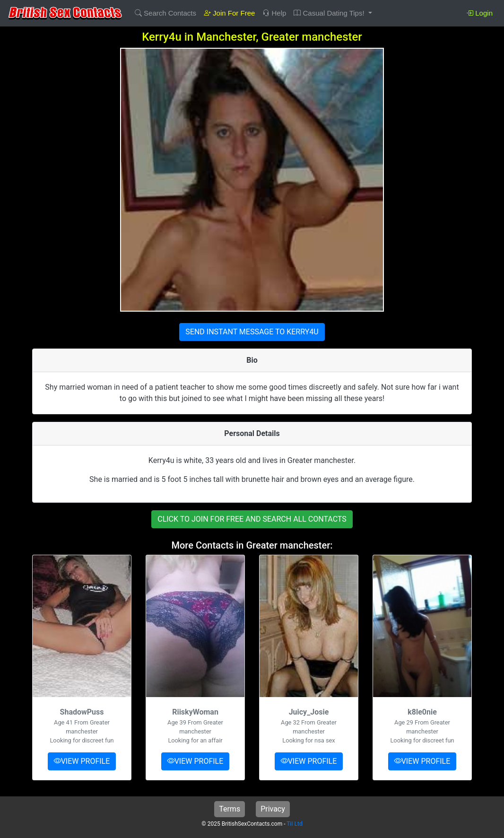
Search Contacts (165, 13)
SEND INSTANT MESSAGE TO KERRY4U (252, 332)
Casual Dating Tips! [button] (330, 13)
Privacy (273, 809)
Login (479, 13)
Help (274, 13)
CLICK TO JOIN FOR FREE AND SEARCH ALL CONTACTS (252, 519)
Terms (230, 809)
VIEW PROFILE (82, 761)
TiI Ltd (294, 824)
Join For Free (229, 13)
